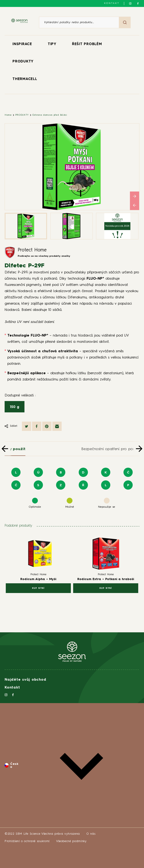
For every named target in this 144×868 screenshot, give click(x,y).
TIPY (52, 44)
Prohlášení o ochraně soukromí (27, 841)
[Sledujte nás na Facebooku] (138, 3)
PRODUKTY (23, 62)
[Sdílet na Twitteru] (27, 426)
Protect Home (32, 250)
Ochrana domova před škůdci (50, 115)
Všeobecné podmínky (71, 841)
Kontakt (112, 3)
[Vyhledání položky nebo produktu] (79, 22)
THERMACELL (25, 79)
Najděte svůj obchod (25, 680)
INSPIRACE (22, 44)
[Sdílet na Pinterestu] (47, 426)
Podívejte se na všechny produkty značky (44, 256)
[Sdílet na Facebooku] (37, 426)
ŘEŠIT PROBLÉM (87, 44)
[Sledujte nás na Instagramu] (130, 3)
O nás (91, 834)
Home (8, 115)
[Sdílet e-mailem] (57, 426)
